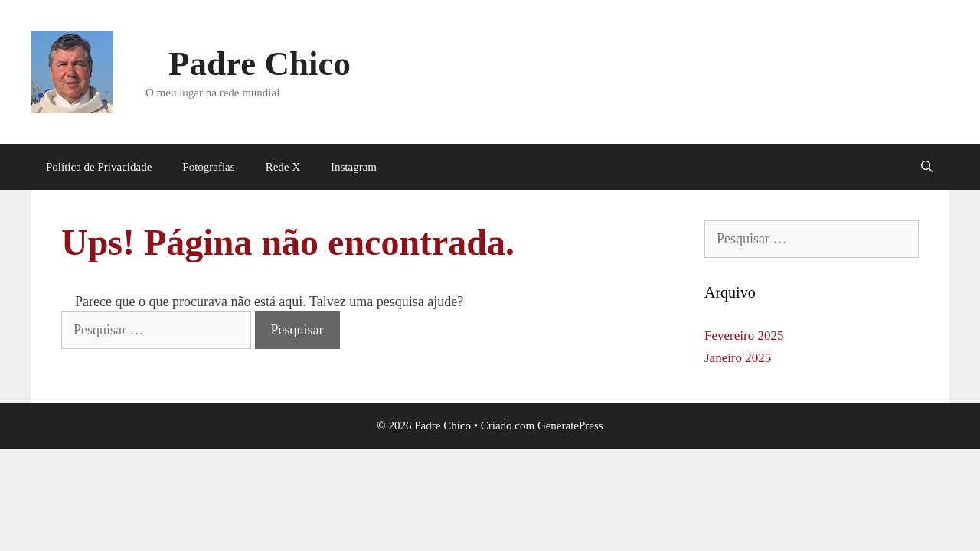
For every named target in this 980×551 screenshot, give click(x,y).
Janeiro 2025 (738, 358)
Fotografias (208, 167)
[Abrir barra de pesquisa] (927, 167)
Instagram (354, 167)
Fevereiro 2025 (744, 336)
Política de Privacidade (99, 167)
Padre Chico (260, 64)
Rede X (283, 167)
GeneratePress (570, 425)
